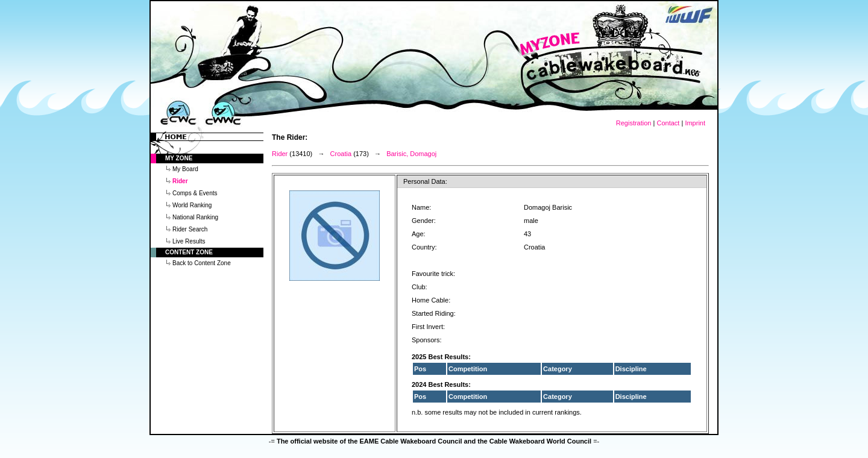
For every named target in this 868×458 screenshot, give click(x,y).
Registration (634, 123)
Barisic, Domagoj (411, 154)
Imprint (695, 123)
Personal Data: (425, 181)
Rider (280, 154)
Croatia (341, 154)
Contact (668, 123)
